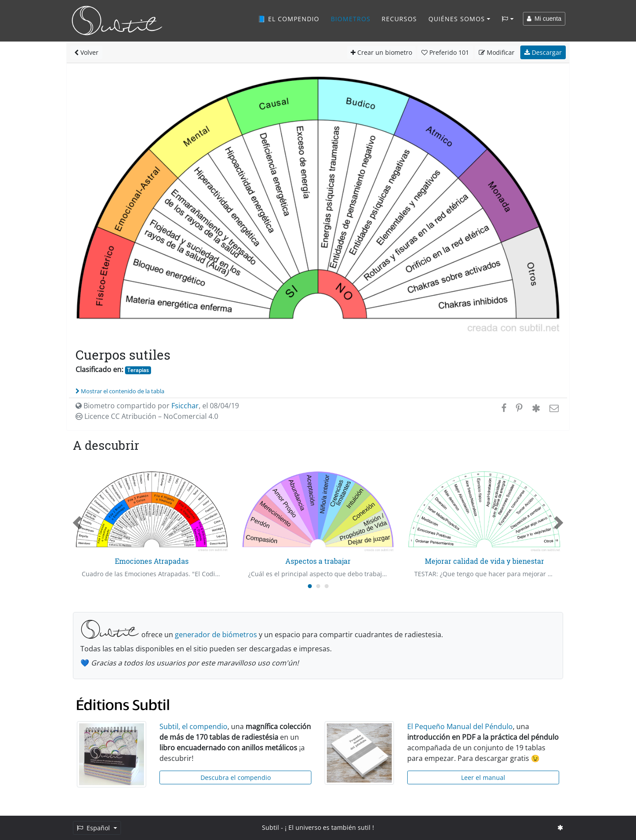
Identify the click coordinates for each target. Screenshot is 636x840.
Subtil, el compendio (193, 726)
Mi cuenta (544, 19)
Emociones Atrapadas (152, 561)
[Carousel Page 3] (327, 586)
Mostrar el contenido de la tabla (120, 391)
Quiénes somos (457, 19)
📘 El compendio (288, 19)
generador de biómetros (216, 635)
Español (94, 828)
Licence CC (147, 416)
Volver (86, 52)
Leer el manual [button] (483, 777)
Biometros (351, 19)
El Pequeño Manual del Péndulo (460, 726)
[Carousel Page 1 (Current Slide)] (310, 586)
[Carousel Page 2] (318, 586)
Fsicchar (185, 406)
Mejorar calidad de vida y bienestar (485, 561)
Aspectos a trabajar (318, 561)
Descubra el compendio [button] (236, 777)
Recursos (399, 19)
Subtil (271, 827)
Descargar (543, 52)
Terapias (138, 370)
